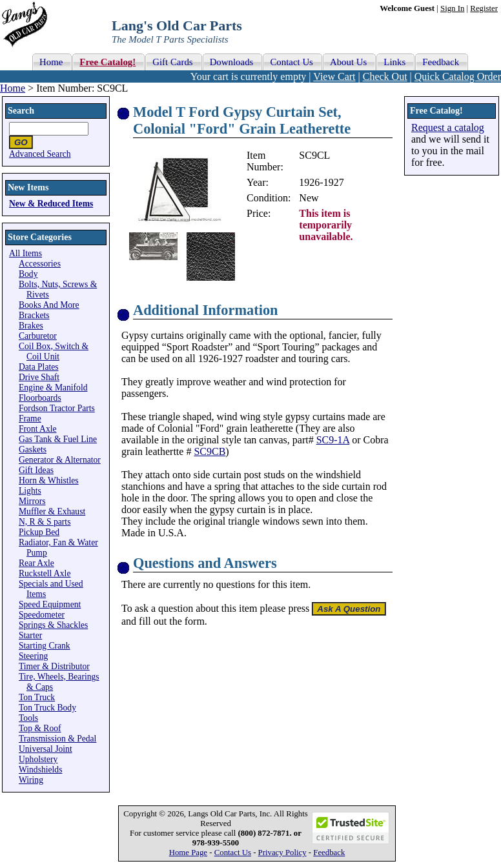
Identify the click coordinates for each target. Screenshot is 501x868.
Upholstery (38, 759)
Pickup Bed (39, 532)
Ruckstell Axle (45, 573)
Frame (30, 419)
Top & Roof (40, 728)
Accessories (40, 264)
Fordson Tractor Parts (57, 408)
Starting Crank (45, 646)
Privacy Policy (282, 853)
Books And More (49, 305)
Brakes (31, 326)
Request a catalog (448, 127)
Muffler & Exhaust (52, 511)
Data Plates (39, 367)
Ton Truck (37, 697)
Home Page (188, 853)
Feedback (329, 853)
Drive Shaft (39, 377)
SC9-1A (333, 440)
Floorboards (40, 398)
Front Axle (38, 429)
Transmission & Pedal (57, 739)
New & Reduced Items (51, 204)
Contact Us (233, 853)
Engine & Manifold (53, 388)
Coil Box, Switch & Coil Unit (54, 351)
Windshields (40, 770)
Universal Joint (46, 749)
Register (484, 8)
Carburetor (38, 336)
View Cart (334, 76)
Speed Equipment (50, 604)
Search (21, 111)
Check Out (385, 76)
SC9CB (210, 451)
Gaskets (33, 449)
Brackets (34, 315)
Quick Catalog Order (458, 76)
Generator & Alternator (60, 460)
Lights (30, 491)
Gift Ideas (36, 470)
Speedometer (42, 615)
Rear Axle (36, 563)
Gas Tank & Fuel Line (58, 439)
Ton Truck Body (47, 708)
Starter (30, 635)
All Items (26, 253)
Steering (33, 656)
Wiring (31, 780)
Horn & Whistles (49, 480)
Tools (28, 718)
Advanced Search (40, 154)
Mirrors (32, 501)
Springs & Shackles (53, 625)
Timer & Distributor (54, 666)
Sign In (452, 8)
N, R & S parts (45, 522)
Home (13, 88)
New (309, 198)
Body (28, 274)
